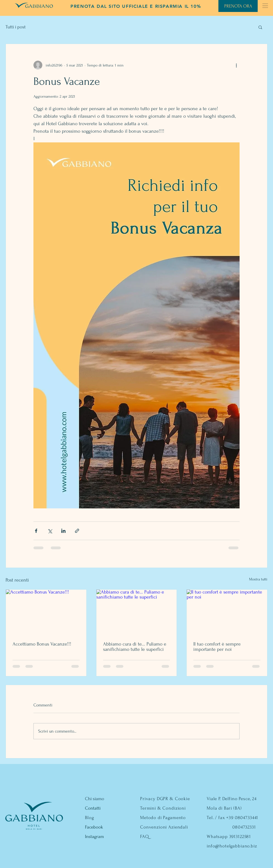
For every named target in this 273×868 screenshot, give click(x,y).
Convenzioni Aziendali (164, 827)
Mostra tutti (258, 579)
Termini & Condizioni (163, 808)
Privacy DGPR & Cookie (165, 799)
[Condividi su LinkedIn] (63, 531)
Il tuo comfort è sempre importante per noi (217, 647)
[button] (265, 6)
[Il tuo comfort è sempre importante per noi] (227, 612)
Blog (89, 818)
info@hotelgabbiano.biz (232, 846)
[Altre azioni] (236, 65)
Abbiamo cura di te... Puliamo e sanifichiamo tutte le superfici (135, 647)
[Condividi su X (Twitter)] (50, 531)
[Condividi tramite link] (77, 531)
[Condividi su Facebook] (36, 531)
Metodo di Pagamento (163, 818)
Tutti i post (16, 27)
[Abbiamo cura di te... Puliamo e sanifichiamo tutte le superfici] (137, 612)
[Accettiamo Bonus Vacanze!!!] (46, 612)
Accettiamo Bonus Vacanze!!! (42, 644)
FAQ (145, 836)
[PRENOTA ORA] (238, 6)
